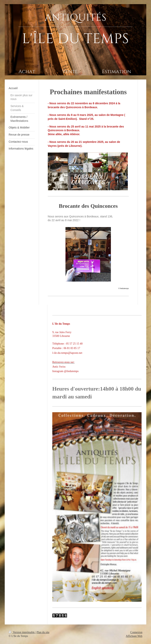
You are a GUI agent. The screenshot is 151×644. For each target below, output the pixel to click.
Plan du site (43, 632)
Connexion (136, 632)
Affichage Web (134, 636)
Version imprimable (22, 632)
